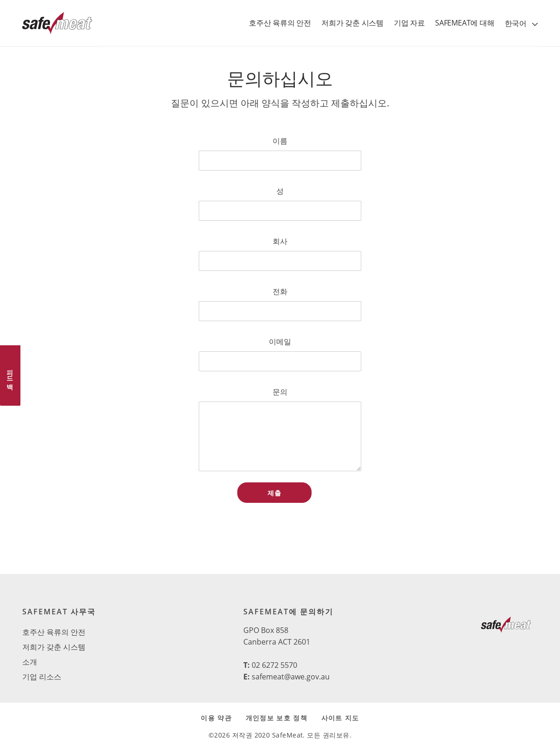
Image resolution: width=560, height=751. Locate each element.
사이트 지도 (340, 718)
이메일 (280, 342)
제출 (275, 493)
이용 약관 (216, 718)
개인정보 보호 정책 (277, 718)
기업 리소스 (42, 677)
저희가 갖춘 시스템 (54, 647)
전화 (280, 291)
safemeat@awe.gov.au (291, 677)
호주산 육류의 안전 (54, 632)
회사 (280, 241)
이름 (280, 141)
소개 (30, 662)
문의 (280, 392)
